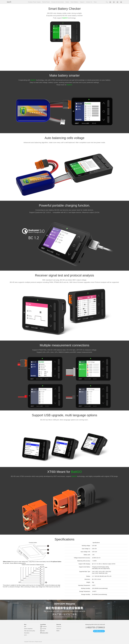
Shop (95, 2)
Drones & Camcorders (58, 2)
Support (82, 2)
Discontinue (27, 633)
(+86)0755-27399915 (95, 627)
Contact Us (89, 2)
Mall (25, 627)
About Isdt (59, 629)
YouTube (44, 629)
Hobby (67, 2)
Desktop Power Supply (34, 2)
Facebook (44, 627)
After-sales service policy (30, 631)
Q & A (25, 635)
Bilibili (43, 631)
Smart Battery (74, 2)
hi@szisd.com (99, 631)
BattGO (65, 18)
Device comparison (28, 629)
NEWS (58, 631)
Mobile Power (46, 2)
